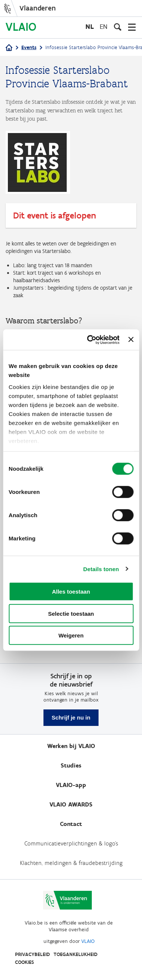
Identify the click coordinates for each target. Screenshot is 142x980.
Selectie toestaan (71, 613)
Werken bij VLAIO (71, 746)
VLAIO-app (71, 785)
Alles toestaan (71, 592)
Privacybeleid (32, 954)
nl (90, 26)
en (104, 26)
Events (29, 47)
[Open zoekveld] (118, 27)
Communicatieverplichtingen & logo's (71, 843)
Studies (71, 765)
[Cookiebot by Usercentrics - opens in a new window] (90, 340)
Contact (71, 824)
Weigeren (71, 635)
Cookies (25, 962)
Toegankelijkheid (75, 954)
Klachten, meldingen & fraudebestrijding (71, 863)
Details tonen (101, 569)
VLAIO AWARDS (71, 804)
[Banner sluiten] (131, 340)
